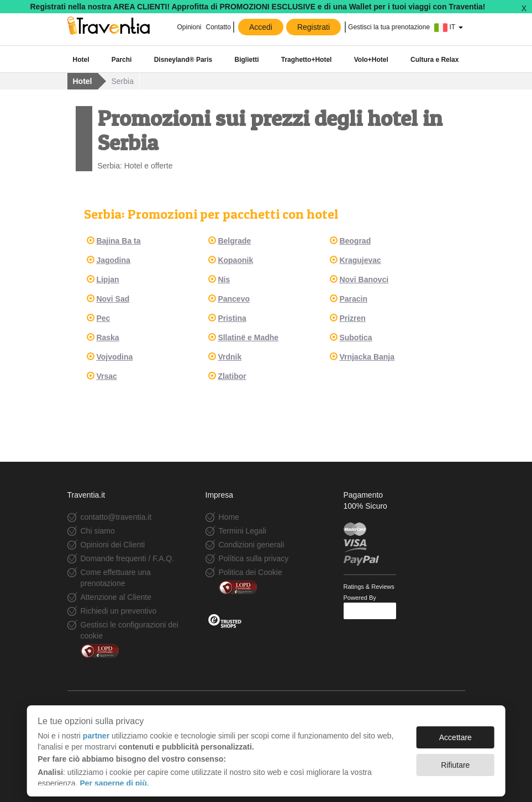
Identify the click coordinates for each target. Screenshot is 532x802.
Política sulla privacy (254, 558)
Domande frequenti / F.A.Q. (128, 558)
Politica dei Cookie (251, 572)
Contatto (218, 27)
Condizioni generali (252, 545)
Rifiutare (455, 759)
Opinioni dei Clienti (113, 545)
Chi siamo (98, 531)
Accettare (455, 732)
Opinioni (189, 27)
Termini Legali (243, 531)
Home (229, 517)
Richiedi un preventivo (119, 611)
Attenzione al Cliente (116, 597)
